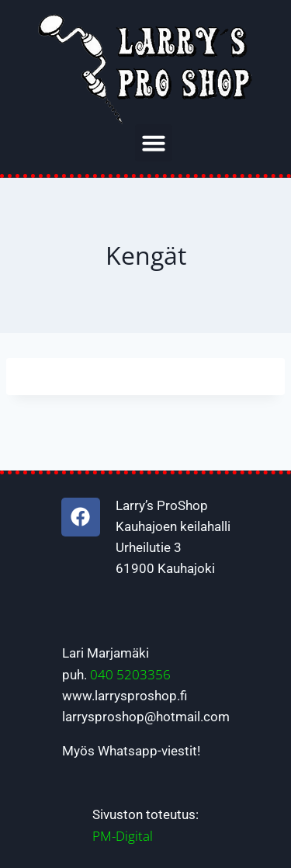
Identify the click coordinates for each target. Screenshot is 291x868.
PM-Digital (123, 836)
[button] (154, 143)
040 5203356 (130, 674)
